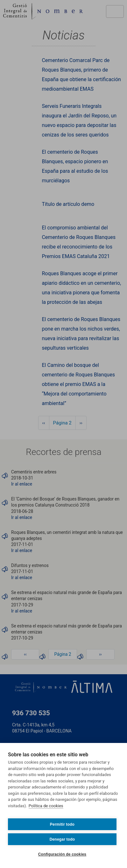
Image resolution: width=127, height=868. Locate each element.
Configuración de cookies (62, 854)
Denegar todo (62, 839)
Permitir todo (62, 824)
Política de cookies (46, 806)
